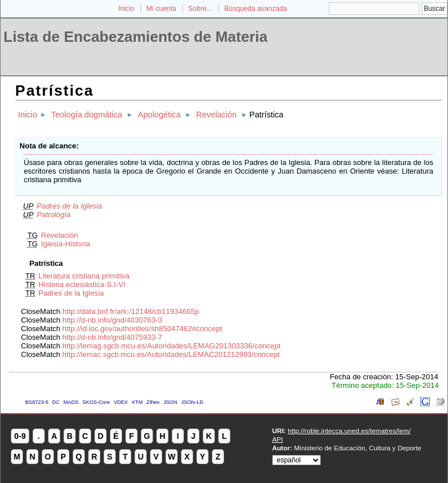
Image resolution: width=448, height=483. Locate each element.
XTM (137, 402)
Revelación (216, 115)
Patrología (54, 215)
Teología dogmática (87, 115)
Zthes (153, 402)
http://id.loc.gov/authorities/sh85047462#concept (142, 329)
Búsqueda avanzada (256, 9)
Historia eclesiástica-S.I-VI (82, 284)
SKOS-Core (96, 402)
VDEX (121, 402)
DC (56, 402)
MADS (71, 402)
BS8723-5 (37, 402)
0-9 (20, 436)
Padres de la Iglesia (69, 206)
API (278, 439)
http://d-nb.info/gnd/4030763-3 (112, 320)
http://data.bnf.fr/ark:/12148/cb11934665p (131, 311)
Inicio (126, 9)
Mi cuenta (162, 9)
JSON (170, 402)
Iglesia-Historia (66, 244)
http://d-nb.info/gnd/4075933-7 (112, 337)
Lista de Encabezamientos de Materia (135, 37)
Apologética (159, 115)
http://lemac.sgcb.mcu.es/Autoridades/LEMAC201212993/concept (171, 354)
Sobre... (201, 9)
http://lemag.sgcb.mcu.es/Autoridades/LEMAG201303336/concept (172, 346)
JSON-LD (192, 402)
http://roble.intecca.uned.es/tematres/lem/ (349, 431)
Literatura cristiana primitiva (84, 276)
